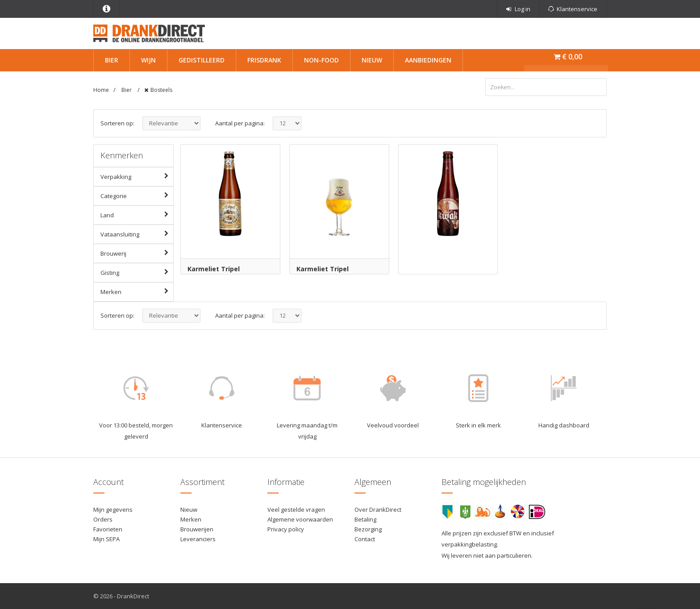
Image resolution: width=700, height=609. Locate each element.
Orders (103, 519)
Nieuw (372, 60)
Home (101, 90)
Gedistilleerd (202, 60)
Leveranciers (198, 539)
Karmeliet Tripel (214, 269)
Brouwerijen (197, 529)
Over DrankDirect (378, 510)
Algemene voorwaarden (300, 519)
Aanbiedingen (428, 60)
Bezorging (368, 529)
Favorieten (108, 529)
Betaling (365, 519)
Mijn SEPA (106, 539)
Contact (365, 539)
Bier (112, 60)
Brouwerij (137, 253)
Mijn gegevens (113, 510)
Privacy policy (286, 529)
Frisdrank (264, 60)
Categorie (137, 195)
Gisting (137, 272)
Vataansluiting (137, 234)
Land (137, 215)
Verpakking (137, 176)
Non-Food (321, 60)
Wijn (148, 60)
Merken (137, 291)
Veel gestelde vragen (296, 510)
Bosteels (161, 90)
